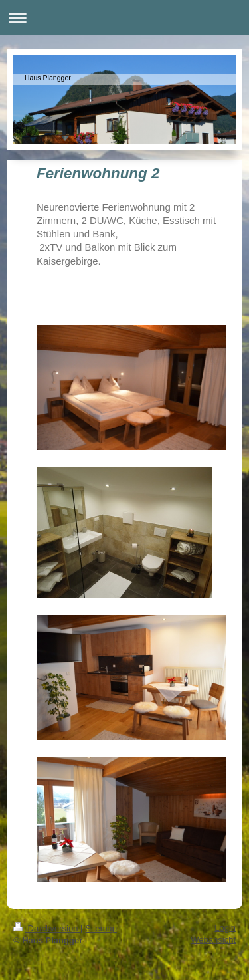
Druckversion (47, 928)
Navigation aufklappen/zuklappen (124, 18)
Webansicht (213, 940)
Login (225, 928)
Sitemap (101, 928)
